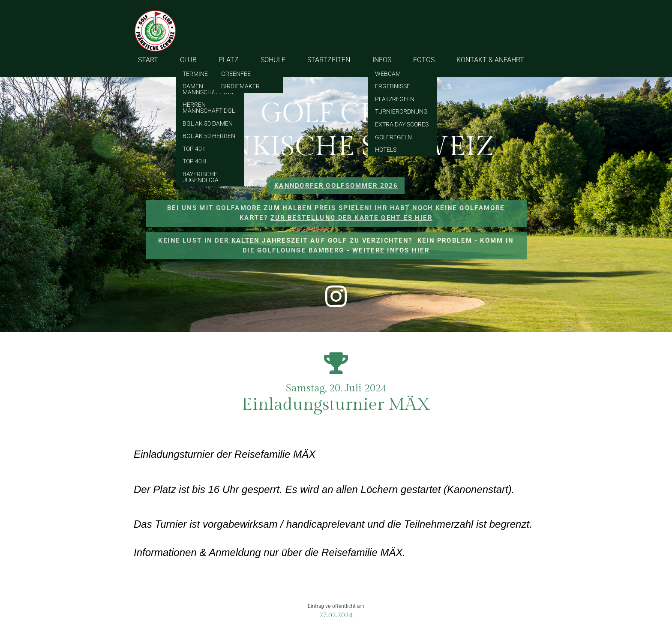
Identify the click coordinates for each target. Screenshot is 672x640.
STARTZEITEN (329, 60)
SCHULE (273, 60)
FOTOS (424, 60)
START (148, 60)
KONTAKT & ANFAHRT (490, 60)
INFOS (382, 60)
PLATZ (229, 60)
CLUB (188, 60)
